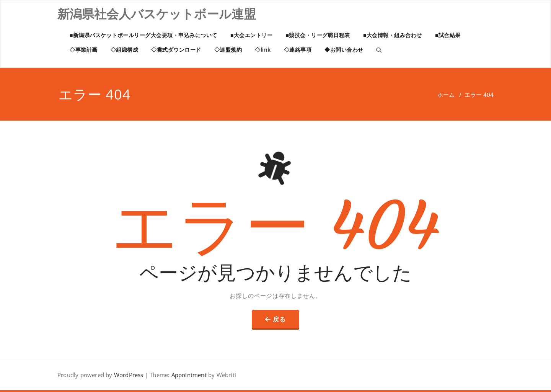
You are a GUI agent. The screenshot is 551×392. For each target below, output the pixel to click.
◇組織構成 (125, 50)
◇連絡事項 (298, 50)
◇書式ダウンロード (176, 50)
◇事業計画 (84, 50)
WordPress (129, 375)
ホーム (446, 95)
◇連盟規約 (228, 50)
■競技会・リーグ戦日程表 (318, 35)
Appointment (188, 375)
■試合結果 (448, 35)
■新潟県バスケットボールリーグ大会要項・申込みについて (143, 35)
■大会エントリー (251, 35)
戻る (279, 319)
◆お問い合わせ (344, 50)
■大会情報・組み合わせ (393, 35)
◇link (263, 50)
